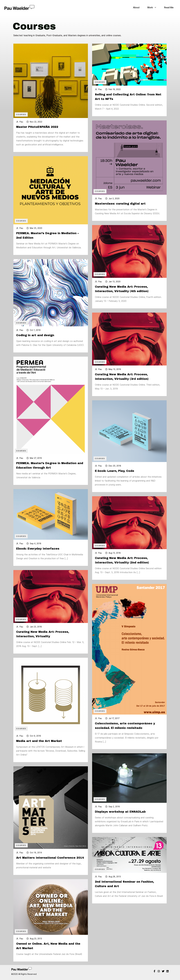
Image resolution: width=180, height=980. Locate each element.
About (136, 7)
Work (152, 7)
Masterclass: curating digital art (120, 207)
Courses (21, 114)
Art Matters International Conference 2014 (50, 861)
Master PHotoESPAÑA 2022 (38, 127)
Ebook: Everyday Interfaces (38, 552)
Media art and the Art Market (39, 744)
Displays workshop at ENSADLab (120, 815)
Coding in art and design (35, 339)
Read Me (169, 7)
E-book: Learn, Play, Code (115, 474)
